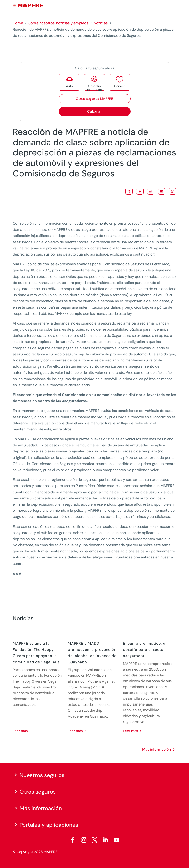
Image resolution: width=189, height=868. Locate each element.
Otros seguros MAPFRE (94, 99)
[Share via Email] (162, 191)
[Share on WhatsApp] (173, 191)
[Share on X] (129, 191)
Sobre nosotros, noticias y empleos (58, 23)
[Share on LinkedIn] (151, 191)
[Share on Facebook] (140, 191)
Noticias (101, 23)
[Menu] (173, 6)
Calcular (94, 111)
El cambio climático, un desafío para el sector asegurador (145, 650)
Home (18, 23)
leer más (20, 731)
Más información (156, 749)
